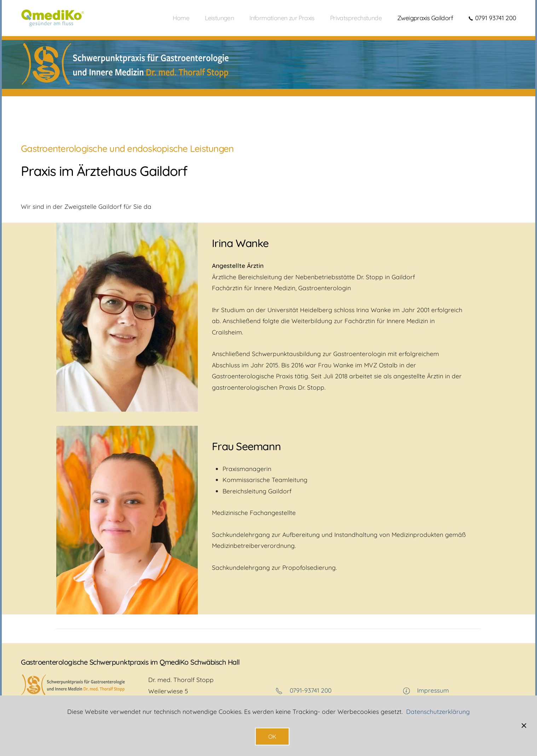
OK (272, 736)
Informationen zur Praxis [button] (282, 18)
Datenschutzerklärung (438, 711)
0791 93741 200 (492, 18)
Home (181, 18)
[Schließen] (524, 726)
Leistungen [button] (219, 18)
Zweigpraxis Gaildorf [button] (425, 18)
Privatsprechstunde (356, 18)
